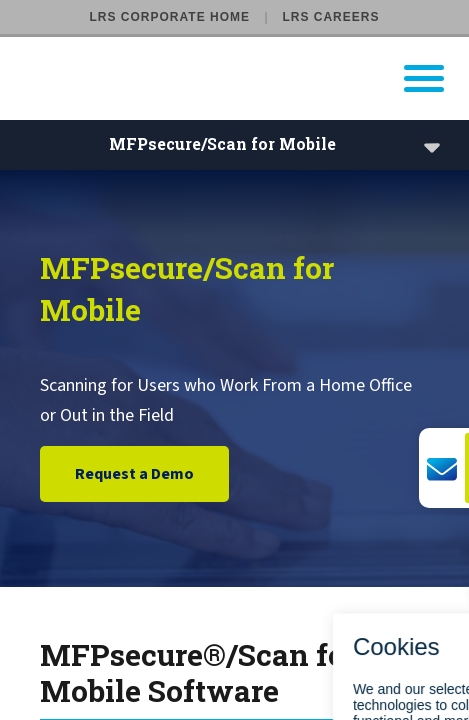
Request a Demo (134, 475)
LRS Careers (330, 17)
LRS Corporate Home (170, 17)
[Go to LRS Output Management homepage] (247, 78)
